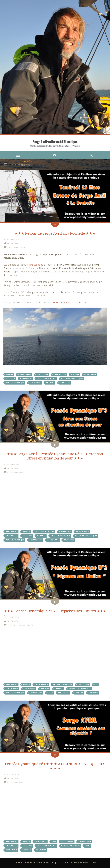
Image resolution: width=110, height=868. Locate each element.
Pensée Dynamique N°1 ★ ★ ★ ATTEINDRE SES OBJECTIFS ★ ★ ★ (55, 766)
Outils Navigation (47, 379)
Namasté (41, 536)
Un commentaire (16, 247)
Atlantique (12, 532)
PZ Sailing (35, 265)
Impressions (85, 842)
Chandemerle (25, 375)
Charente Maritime (45, 532)
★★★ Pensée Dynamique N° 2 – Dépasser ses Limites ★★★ (55, 611)
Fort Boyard (60, 375)
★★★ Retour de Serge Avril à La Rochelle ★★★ (55, 233)
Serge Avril (35, 383)
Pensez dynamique (15, 383)
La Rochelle (90, 375)
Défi (96, 685)
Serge (50, 693)
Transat (50, 383)
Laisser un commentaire (20, 625)
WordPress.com (87, 863)
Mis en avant (14, 239)
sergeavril (13, 243)
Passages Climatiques (72, 379)
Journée (75, 375)
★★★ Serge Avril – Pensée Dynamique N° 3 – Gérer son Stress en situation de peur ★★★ (55, 456)
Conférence (42, 375)
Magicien (10, 379)
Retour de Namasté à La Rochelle (70, 302)
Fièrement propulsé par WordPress (33, 863)
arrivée (10, 375)
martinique (26, 379)
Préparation (36, 540)
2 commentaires (16, 472)
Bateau (26, 532)
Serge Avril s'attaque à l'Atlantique (55, 142)
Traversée (65, 383)
